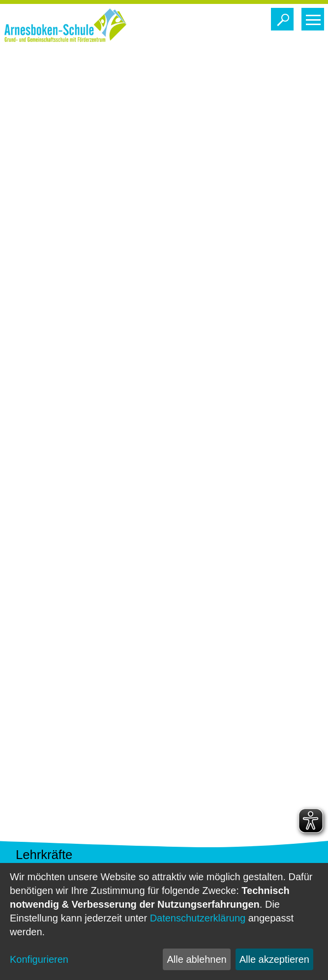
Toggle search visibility (284, 17)
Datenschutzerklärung (198, 918)
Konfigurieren (39, 959)
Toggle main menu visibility (315, 17)
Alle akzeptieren (274, 959)
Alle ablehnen (196, 959)
